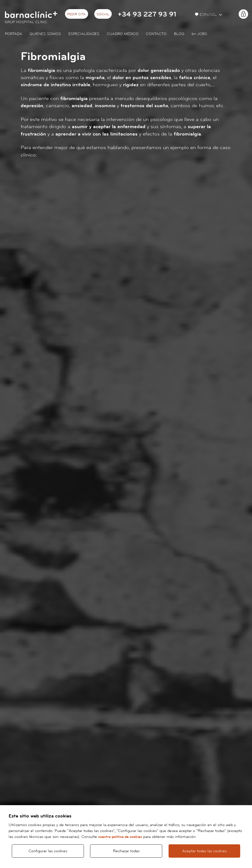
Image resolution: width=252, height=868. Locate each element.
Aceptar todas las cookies (204, 851)
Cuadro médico (123, 34)
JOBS (199, 34)
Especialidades (84, 34)
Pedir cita (76, 14)
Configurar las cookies (48, 851)
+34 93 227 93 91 (147, 14)
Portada (14, 34)
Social (103, 14)
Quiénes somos (45, 34)
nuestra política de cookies (120, 837)
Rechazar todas (126, 851)
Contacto (156, 34)
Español (206, 15)
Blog (179, 34)
